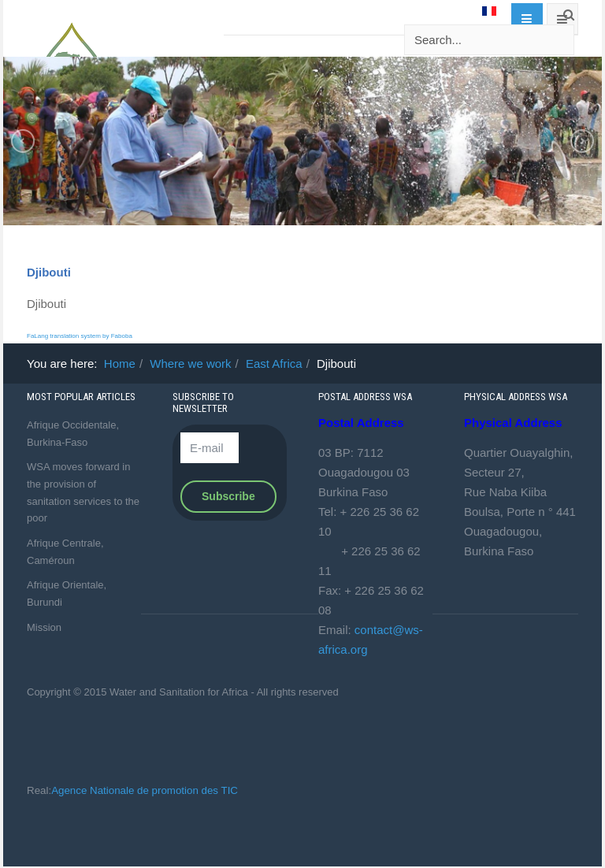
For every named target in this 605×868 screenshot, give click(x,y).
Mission (44, 627)
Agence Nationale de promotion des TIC (145, 790)
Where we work (190, 364)
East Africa (274, 364)
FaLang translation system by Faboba (80, 336)
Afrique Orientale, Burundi (67, 594)
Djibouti (49, 272)
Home (120, 364)
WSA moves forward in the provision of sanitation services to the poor (83, 492)
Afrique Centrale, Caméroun (65, 552)
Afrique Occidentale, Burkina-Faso (73, 434)
